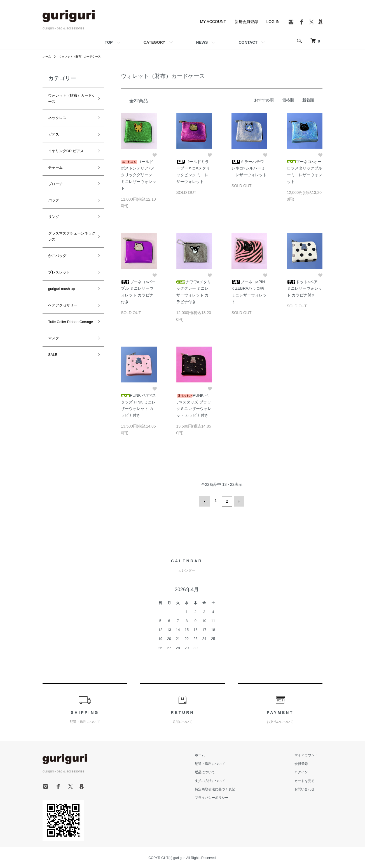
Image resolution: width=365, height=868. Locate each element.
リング (53, 174)
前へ (206, 501)
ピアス (53, 116)
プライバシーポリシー (225, 797)
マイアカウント (311, 754)
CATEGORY (155, 42)
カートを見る (309, 779)
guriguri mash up (61, 221)
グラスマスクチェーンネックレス (73, 186)
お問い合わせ (309, 788)
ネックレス (57, 105)
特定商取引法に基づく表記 (228, 788)
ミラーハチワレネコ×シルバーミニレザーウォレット (249, 168)
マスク (53, 255)
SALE (52, 267)
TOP (109, 42)
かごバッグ (57, 197)
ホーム (48, 56)
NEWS (202, 42)
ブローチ (55, 151)
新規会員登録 (246, 22)
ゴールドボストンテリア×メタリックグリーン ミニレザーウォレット (139, 175)
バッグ (53, 163)
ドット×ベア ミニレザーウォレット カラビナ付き (305, 289)
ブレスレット (58, 209)
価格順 (288, 100)
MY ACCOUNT (213, 22)
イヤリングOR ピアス (66, 128)
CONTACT (248, 42)
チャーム (55, 139)
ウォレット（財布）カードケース (86, 56)
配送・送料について (223, 762)
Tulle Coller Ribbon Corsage (69, 244)
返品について (218, 771)
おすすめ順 (264, 100)
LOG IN (273, 22)
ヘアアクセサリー (62, 232)
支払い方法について (223, 779)
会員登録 (306, 762)
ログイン (306, 771)
